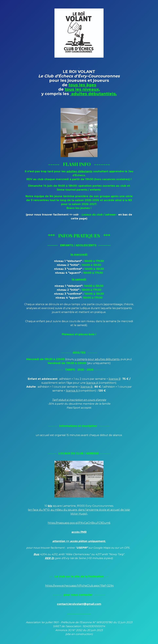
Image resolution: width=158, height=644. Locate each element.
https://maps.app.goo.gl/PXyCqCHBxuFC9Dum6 (79, 523)
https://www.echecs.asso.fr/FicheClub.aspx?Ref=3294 (79, 586)
